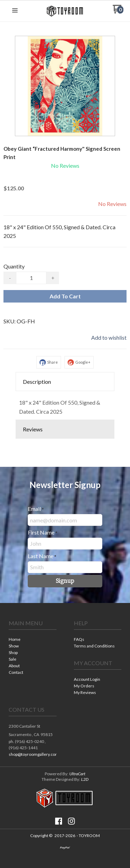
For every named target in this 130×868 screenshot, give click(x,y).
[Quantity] (31, 278)
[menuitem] (33, 640)
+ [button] (53, 278)
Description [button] (37, 382)
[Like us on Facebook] (59, 821)
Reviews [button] (33, 429)
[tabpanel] (65, 405)
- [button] (10, 278)
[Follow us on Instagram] (71, 821)
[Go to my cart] (118, 12)
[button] (15, 11)
